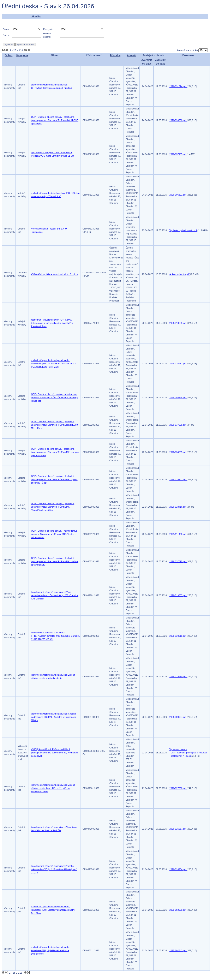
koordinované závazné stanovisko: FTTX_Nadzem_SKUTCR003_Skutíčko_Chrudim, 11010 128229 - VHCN (55, 636)
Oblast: (6, 29)
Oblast (9, 55)
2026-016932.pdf (178, 364)
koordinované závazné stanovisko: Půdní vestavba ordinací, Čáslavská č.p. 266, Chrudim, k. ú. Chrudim (55, 595)
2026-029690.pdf (178, 676)
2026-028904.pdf (178, 717)
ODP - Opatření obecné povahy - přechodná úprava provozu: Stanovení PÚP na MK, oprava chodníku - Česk (54, 479)
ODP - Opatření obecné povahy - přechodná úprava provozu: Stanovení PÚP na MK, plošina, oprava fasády (55, 561)
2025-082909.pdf (178, 910)
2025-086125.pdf (178, 398)
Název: (6, 35)
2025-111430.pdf (178, 534)
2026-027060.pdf (178, 788)
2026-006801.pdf (178, 195)
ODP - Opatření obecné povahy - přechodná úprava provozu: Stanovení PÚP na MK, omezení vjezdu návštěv (55, 452)
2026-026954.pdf (178, 869)
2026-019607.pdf (178, 595)
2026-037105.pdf (178, 154)
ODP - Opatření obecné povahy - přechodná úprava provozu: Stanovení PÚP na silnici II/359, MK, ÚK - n (55, 425)
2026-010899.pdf (178, 323)
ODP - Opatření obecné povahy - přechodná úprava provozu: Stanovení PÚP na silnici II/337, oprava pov (55, 120)
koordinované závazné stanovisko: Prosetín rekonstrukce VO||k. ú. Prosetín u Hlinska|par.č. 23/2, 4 (54, 869)
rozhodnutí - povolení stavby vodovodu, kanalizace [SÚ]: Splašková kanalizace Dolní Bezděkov (53, 910)
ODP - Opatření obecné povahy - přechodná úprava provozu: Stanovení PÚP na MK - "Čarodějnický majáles (53, 507)
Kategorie (22, 55)
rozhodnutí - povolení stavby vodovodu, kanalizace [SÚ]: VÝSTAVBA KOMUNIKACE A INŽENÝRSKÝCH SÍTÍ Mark (54, 364)
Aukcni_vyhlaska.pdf (180, 274)
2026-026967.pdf (178, 829)
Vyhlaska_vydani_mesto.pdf (183, 230)
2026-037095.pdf (178, 561)
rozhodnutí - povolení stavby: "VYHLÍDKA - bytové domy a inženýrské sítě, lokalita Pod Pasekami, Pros (52, 323)
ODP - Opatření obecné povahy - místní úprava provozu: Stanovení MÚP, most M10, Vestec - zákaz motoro (54, 534)
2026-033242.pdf (178, 479)
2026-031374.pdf (178, 86)
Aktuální (36, 17)
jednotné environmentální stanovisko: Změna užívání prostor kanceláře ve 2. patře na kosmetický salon (53, 788)
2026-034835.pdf (178, 452)
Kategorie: (48, 29)
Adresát (131, 55)
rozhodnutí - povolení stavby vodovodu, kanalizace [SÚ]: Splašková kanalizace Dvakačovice (50, 950)
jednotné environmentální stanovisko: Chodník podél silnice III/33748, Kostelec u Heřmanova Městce (54, 717)
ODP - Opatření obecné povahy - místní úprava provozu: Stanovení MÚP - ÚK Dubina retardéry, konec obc (55, 398)
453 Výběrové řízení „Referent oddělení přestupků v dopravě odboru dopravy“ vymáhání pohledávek (54, 753)
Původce (115, 55)
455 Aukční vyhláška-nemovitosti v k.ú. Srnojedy (55, 274)
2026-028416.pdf (178, 507)
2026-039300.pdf (178, 120)
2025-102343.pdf (178, 950)
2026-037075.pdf (178, 425)
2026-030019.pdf (178, 636)
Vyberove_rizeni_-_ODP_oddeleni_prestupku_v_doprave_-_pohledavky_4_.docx (189, 753)
